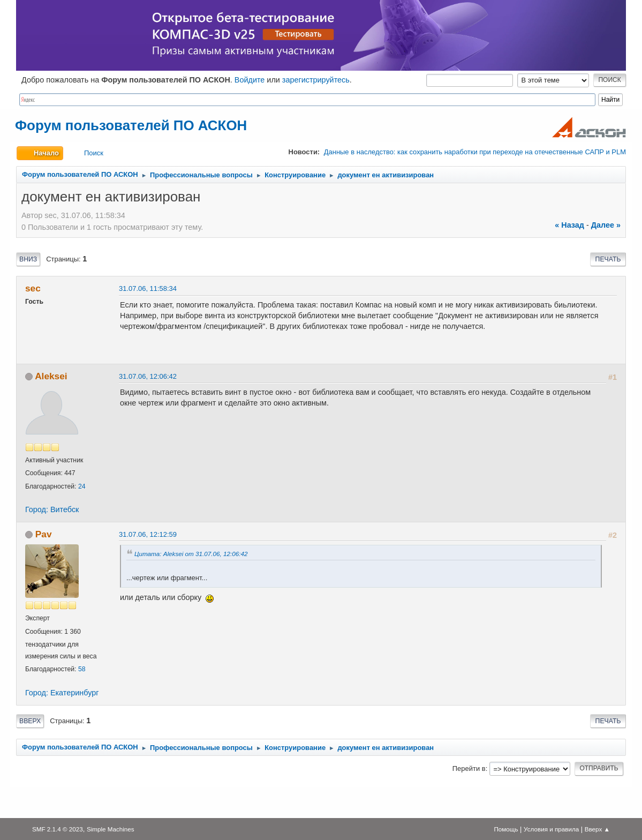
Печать (608, 259)
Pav (44, 534)
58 (82, 669)
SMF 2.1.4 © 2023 (58, 829)
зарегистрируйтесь (316, 80)
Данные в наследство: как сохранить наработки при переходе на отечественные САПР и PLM (475, 152)
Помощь (506, 829)
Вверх (30, 721)
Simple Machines (111, 829)
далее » (606, 225)
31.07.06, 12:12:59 (148, 534)
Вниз (28, 259)
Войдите (250, 80)
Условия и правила (551, 829)
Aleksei (51, 376)
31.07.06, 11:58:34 (148, 288)
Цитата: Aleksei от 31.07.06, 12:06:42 (191, 554)
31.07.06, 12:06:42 (148, 376)
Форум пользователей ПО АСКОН (131, 125)
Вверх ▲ (597, 829)
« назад (569, 225)
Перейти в (469, 768)
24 (82, 486)
